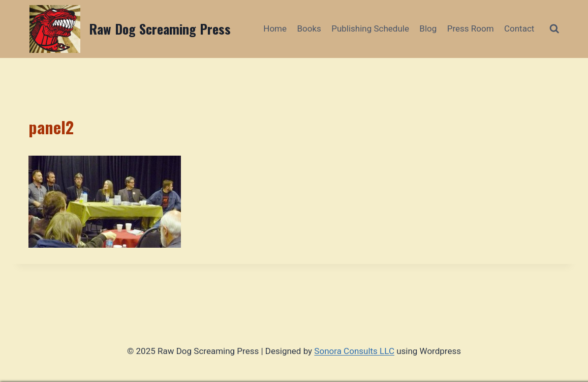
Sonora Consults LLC (354, 351)
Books (309, 28)
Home (275, 28)
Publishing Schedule (370, 28)
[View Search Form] (554, 29)
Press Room (471, 28)
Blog (428, 28)
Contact (519, 28)
